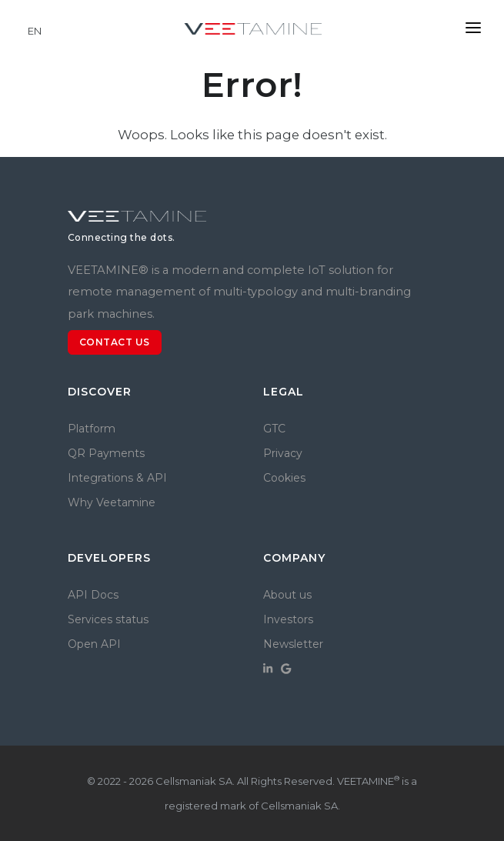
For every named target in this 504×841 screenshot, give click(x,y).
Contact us (115, 342)
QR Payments (106, 453)
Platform (92, 429)
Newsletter (293, 644)
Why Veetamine (112, 502)
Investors (288, 619)
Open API (94, 644)
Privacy (283, 453)
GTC (274, 429)
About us (287, 595)
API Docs (93, 595)
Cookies (284, 478)
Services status (108, 619)
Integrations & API (117, 478)
